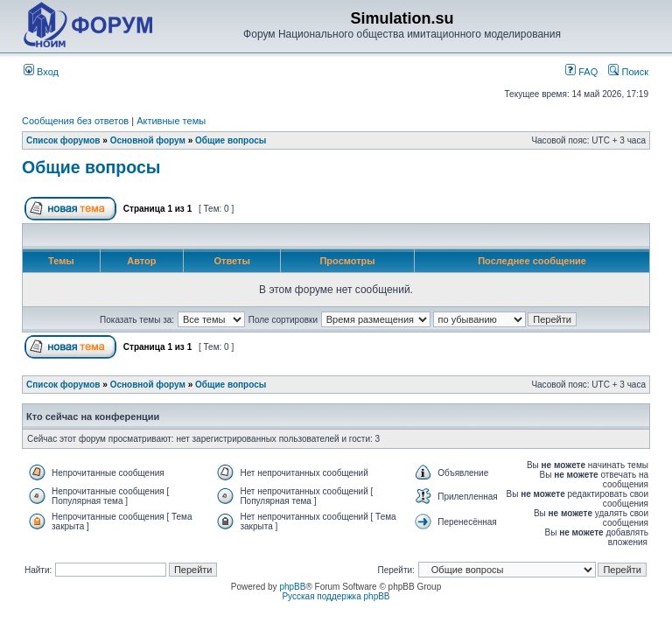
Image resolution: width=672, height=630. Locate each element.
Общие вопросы (231, 140)
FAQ (581, 72)
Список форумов (63, 140)
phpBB (292, 587)
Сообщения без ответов (75, 121)
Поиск (628, 72)
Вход (41, 72)
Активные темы (171, 121)
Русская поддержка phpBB (336, 596)
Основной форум (148, 140)
